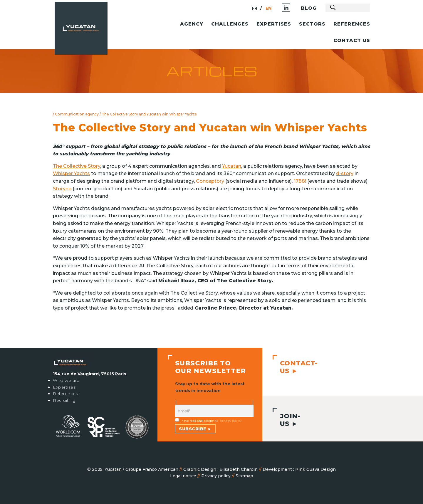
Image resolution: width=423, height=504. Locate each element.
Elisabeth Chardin (239, 469)
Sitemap (244, 476)
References (65, 394)
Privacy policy (216, 476)
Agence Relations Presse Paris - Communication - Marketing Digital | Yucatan (97, 31)
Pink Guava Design (315, 469)
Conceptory (210, 181)
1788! (300, 181)
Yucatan (232, 166)
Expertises (64, 387)
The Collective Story (77, 166)
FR (240, 8)
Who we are (66, 380)
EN (254, 8)
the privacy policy (227, 421)
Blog (295, 8)
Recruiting (64, 400)
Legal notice (183, 476)
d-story (345, 173)
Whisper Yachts (71, 173)
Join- (288, 420)
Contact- (297, 367)
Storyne (62, 189)
